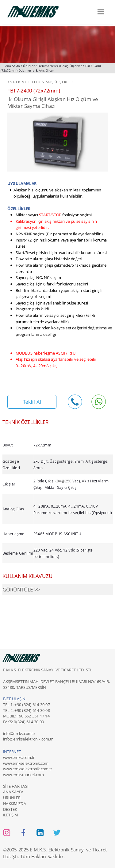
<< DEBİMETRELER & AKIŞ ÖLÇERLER (40, 82)
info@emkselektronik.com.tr (28, 739)
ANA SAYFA (13, 792)
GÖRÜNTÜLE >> (21, 589)
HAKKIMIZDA (14, 803)
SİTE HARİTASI (15, 786)
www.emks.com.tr (19, 757)
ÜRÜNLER (11, 798)
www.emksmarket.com (23, 775)
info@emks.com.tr (19, 733)
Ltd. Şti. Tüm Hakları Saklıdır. (34, 856)
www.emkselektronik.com (25, 763)
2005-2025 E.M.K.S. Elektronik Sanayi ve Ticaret (57, 850)
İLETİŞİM (10, 815)
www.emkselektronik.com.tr (27, 769)
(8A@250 (64, 481)
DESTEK (10, 809)
